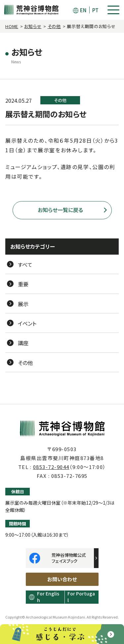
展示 (23, 304)
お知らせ (33, 26)
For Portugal (81, 597)
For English (48, 597)
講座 (23, 343)
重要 (23, 284)
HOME (12, 26)
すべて (25, 265)
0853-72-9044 (51, 467)
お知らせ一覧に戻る (60, 210)
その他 (54, 26)
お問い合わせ (62, 579)
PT (95, 10)
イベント (27, 323)
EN (83, 10)
